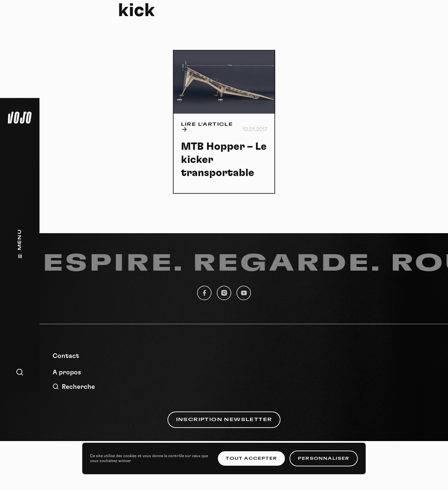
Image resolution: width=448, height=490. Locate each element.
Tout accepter (251, 458)
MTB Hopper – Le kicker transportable (224, 160)
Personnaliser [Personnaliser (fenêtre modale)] (324, 458)
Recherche (74, 387)
